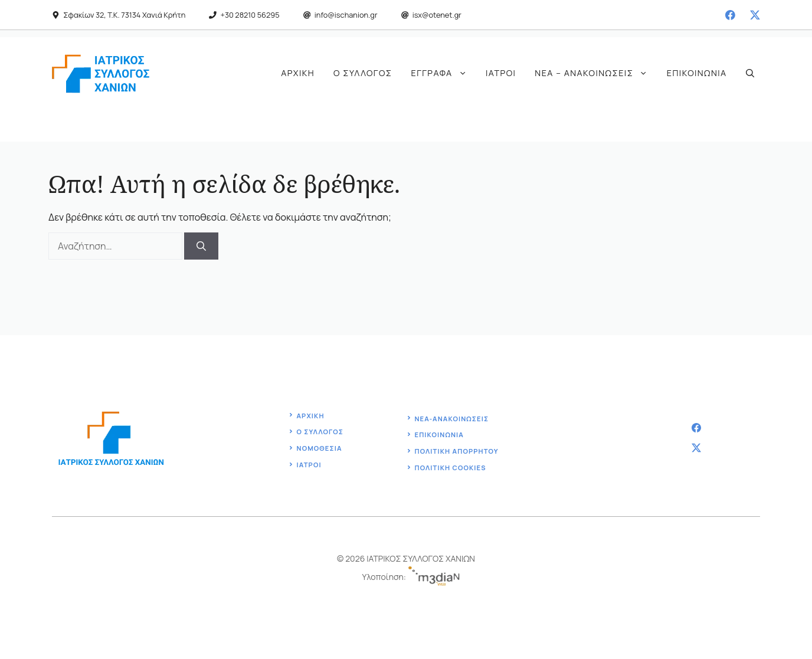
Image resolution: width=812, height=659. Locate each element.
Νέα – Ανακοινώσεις (596, 73)
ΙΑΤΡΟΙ (309, 465)
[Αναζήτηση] (201, 246)
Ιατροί (501, 73)
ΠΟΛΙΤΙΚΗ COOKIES (450, 468)
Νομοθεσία (320, 448)
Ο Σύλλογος (363, 73)
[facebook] (730, 15)
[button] (750, 73)
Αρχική (298, 73)
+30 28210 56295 (250, 15)
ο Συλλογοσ (320, 432)
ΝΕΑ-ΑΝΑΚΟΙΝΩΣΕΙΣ (451, 419)
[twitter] (755, 15)
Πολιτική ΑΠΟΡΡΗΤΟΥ (456, 451)
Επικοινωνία (697, 73)
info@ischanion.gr (346, 15)
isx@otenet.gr (437, 15)
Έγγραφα (444, 73)
